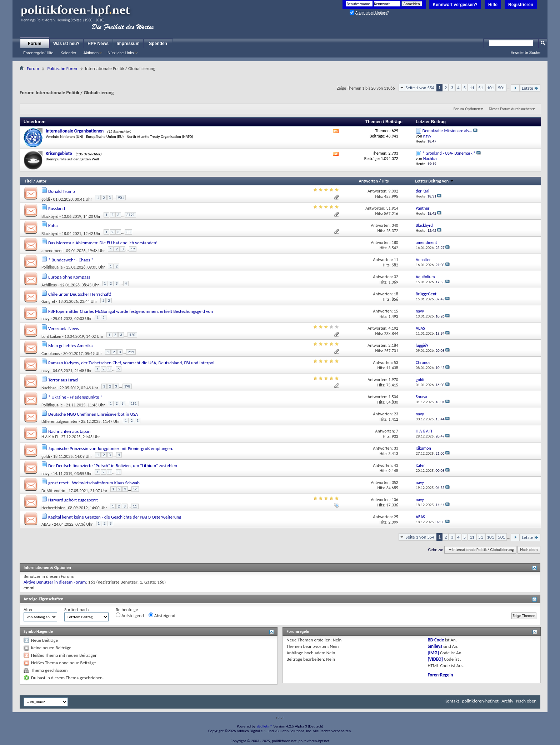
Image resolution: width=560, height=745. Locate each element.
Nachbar (49, 388)
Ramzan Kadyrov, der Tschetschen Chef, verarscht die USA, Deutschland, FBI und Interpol (131, 363)
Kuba (53, 226)
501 (501, 88)
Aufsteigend (130, 615)
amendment (52, 251)
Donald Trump (62, 191)
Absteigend (162, 615)
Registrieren (521, 5)
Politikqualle (52, 267)
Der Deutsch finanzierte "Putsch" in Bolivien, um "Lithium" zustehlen (113, 466)
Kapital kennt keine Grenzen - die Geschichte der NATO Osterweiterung (115, 517)
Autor (41, 181)
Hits (385, 181)
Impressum (128, 44)
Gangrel (48, 301)
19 (133, 249)
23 (396, 414)
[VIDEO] (435, 659)
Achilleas (49, 285)
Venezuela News (64, 328)
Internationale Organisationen (75, 131)
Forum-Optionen (467, 109)
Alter (28, 609)
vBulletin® (264, 726)
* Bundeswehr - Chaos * (71, 260)
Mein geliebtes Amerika (71, 346)
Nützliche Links (121, 53)
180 (395, 242)
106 (395, 500)
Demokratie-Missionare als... (447, 131)
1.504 (393, 397)
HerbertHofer (53, 508)
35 (128, 232)
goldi (46, 199)
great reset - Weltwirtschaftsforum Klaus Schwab (94, 483)
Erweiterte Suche (525, 52)
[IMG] (433, 653)
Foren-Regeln (440, 675)
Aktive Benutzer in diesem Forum (55, 582)
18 (396, 294)
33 (396, 448)
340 (395, 225)
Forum (34, 44)
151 (134, 403)
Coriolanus (51, 354)
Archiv (507, 701)
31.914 (392, 208)
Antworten (368, 181)
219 (131, 352)
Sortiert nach (76, 609)
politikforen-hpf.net (481, 701)
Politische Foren (62, 68)
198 (127, 386)
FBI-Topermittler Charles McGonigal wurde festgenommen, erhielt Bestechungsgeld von (131, 311)
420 (132, 335)
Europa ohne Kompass (69, 277)
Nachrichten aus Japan (69, 431)
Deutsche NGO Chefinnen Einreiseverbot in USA (93, 414)
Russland (57, 208)
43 (396, 465)
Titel (29, 181)
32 (396, 277)
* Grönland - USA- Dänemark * (449, 153)
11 (472, 88)
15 (396, 311)
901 (121, 198)
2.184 (393, 345)
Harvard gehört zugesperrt (73, 500)
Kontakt (452, 701)
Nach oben (529, 550)
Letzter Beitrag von (435, 181)
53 (396, 362)
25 (396, 517)
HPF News (98, 44)
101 (491, 88)
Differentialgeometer (60, 421)
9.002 (393, 191)
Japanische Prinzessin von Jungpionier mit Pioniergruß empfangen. (111, 448)
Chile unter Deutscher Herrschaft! (80, 294)
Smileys (435, 646)
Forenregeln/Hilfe (38, 53)
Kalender (68, 53)
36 (135, 489)
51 (481, 88)
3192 (130, 215)
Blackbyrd (50, 216)
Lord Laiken (51, 336)
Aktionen (91, 53)
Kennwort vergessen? (455, 5)
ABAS (46, 524)
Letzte (530, 88)
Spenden (158, 44)
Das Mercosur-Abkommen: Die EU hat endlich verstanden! (103, 243)
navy (46, 319)
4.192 (393, 328)
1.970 (393, 380)
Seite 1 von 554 (420, 88)
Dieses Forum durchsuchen (510, 109)
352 (395, 482)
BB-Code (436, 640)
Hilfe (493, 5)
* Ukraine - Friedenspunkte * (75, 397)
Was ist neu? (66, 44)
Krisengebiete (59, 153)
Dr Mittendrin (53, 491)
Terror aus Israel (63, 380)
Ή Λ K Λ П (50, 437)
